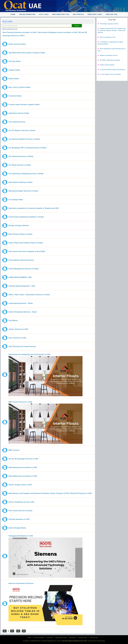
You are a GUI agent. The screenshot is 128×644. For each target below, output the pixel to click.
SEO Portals (78, 14)
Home (13, 14)
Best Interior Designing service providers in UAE (58, 32)
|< (5, 631)
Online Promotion (27, 14)
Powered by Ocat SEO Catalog (96, 641)
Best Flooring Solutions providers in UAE (19, 32)
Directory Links (95, 14)
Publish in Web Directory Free (10, 29)
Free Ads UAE (112, 14)
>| (24, 631)
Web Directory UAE (61, 14)
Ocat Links (44, 14)
